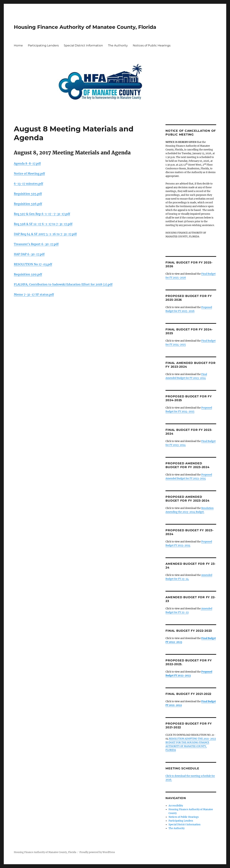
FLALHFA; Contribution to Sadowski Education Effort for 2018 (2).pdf (63, 284)
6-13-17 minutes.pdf (28, 184)
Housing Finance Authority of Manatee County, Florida (85, 27)
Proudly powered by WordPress (97, 852)
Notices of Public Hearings (152, 45)
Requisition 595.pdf (28, 194)
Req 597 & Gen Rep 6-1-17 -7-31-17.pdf (42, 214)
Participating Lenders (43, 45)
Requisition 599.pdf (28, 274)
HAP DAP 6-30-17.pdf (29, 254)
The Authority (118, 45)
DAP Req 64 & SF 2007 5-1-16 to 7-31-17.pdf (45, 234)
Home (18, 45)
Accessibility (176, 806)
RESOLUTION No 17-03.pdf (33, 264)
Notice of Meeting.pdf (29, 173)
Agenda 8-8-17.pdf (27, 163)
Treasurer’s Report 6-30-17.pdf (36, 244)
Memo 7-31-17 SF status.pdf (34, 294)
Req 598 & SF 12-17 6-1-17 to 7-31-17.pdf (43, 224)
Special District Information (83, 45)
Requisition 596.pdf (28, 204)
